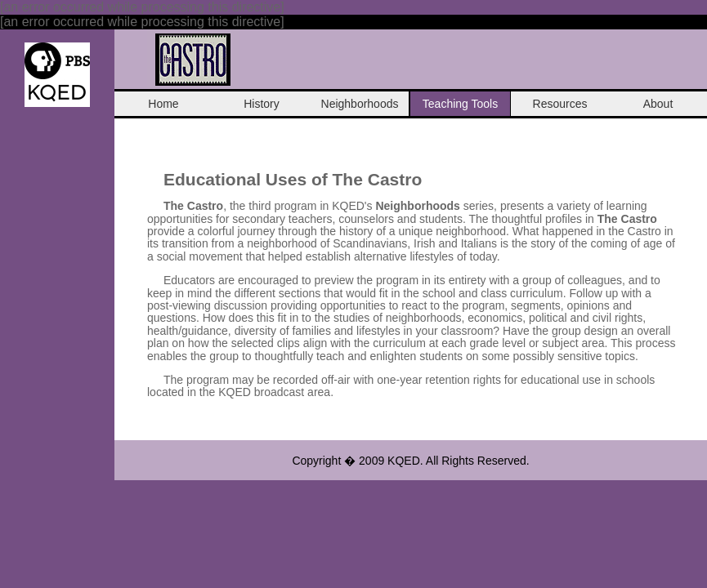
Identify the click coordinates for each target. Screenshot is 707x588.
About (658, 104)
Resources (560, 104)
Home (163, 104)
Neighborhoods (360, 104)
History (262, 104)
